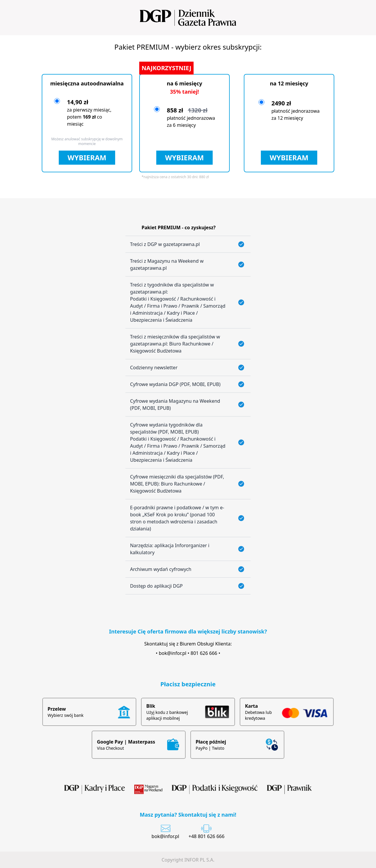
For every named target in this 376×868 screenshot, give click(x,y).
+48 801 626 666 (207, 836)
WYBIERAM (87, 157)
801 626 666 (204, 653)
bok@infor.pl (173, 653)
